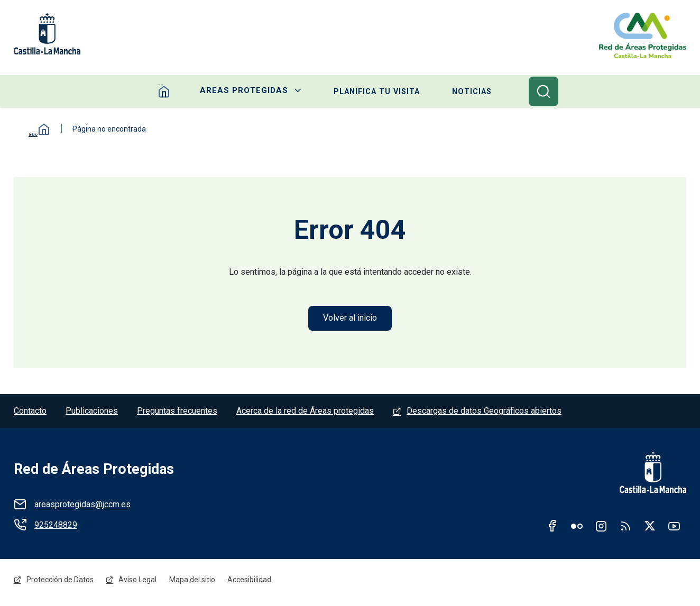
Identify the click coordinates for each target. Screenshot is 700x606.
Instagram (601, 527)
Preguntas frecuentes (177, 412)
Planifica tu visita (377, 92)
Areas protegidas (243, 92)
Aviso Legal (138, 583)
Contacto (30, 412)
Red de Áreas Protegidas (94, 471)
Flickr (577, 527)
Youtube (674, 527)
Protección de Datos (60, 583)
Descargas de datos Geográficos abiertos (484, 412)
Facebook (552, 527)
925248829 (56, 526)
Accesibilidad (250, 583)
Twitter (650, 527)
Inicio (35, 130)
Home (163, 92)
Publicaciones (92, 412)
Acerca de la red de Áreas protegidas (305, 412)
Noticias (474, 92)
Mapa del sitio (193, 583)
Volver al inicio (350, 319)
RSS (625, 527)
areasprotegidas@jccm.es (82, 506)
